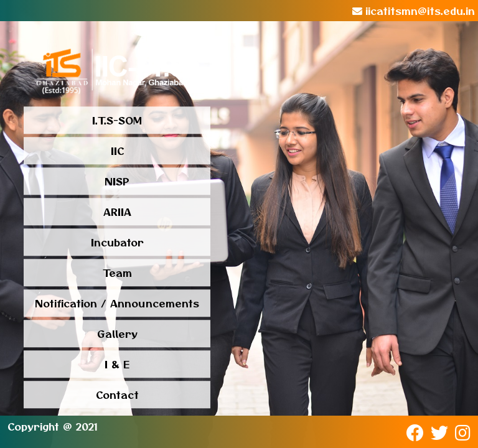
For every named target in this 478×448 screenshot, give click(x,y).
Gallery (117, 334)
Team (117, 273)
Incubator (117, 243)
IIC (117, 151)
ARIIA (117, 212)
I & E (117, 365)
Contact (117, 395)
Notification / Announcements (117, 304)
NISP (117, 182)
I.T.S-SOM (117, 121)
